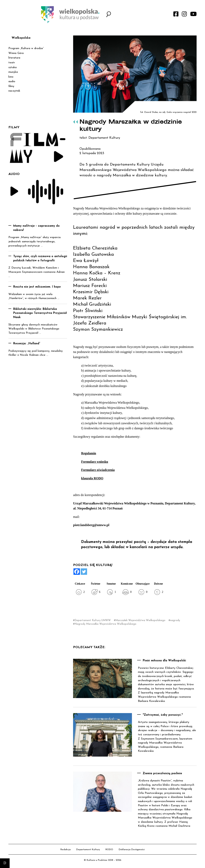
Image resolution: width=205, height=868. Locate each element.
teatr (12, 63)
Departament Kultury (88, 850)
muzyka (13, 72)
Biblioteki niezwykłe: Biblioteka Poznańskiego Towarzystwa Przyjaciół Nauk (40, 313)
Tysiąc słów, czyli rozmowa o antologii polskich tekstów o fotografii (40, 259)
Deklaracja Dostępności (132, 850)
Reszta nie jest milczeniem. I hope (37, 287)
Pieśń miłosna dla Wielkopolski (164, 661)
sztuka (13, 67)
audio (12, 81)
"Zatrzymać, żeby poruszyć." (163, 715)
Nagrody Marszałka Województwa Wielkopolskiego (105, 624)
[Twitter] (84, 572)
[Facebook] (77, 572)
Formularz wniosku (95, 462)
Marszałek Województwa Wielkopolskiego (140, 620)
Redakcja (66, 850)
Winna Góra (16, 53)
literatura (14, 58)
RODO (109, 850)
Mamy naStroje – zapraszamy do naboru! (36, 228)
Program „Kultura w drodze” (26, 48)
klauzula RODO (92, 478)
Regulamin (89, 453)
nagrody (175, 620)
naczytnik (14, 91)
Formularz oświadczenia (98, 470)
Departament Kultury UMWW (93, 620)
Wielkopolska (21, 38)
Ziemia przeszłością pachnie (162, 774)
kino (11, 77)
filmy (11, 86)
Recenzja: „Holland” (27, 344)
